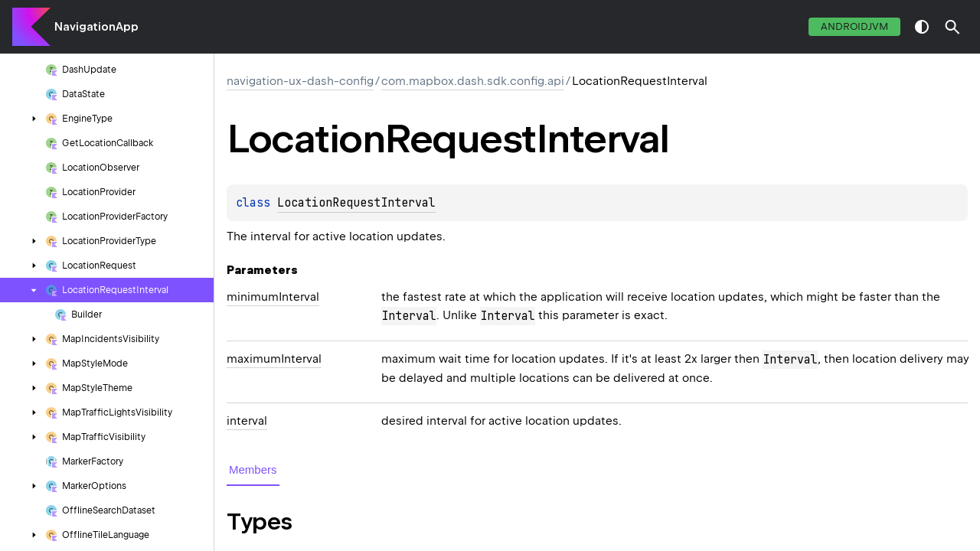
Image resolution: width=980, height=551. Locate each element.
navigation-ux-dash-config (300, 81)
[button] (952, 27)
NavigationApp (96, 27)
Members (253, 469)
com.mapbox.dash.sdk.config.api (473, 81)
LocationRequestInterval (356, 203)
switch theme (922, 27)
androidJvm (854, 26)
